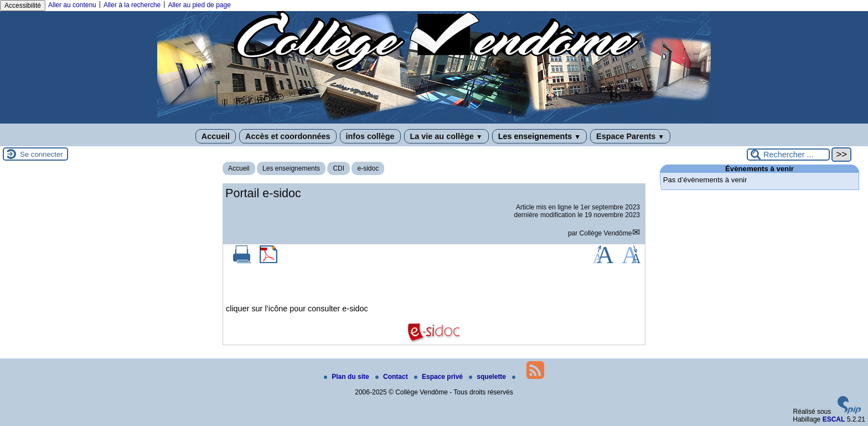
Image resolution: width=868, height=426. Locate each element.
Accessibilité (23, 6)
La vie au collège (446, 136)
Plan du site (347, 377)
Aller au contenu (72, 5)
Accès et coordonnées (288, 136)
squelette (488, 377)
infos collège (370, 136)
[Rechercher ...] (788, 155)
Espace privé (439, 377)
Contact (392, 377)
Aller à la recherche (132, 5)
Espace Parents (630, 136)
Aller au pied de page (199, 5)
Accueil (216, 136)
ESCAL (834, 419)
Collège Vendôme (606, 233)
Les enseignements (539, 136)
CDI (339, 168)
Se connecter (42, 154)
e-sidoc (368, 168)
